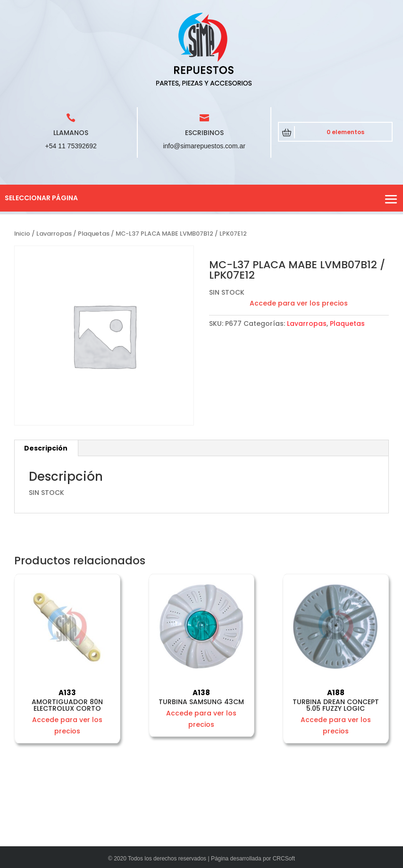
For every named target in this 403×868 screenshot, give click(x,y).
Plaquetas (94, 234)
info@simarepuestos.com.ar (204, 146)
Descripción (46, 448)
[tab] (46, 448)
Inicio (22, 234)
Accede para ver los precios (299, 303)
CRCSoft (284, 859)
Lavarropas (54, 234)
